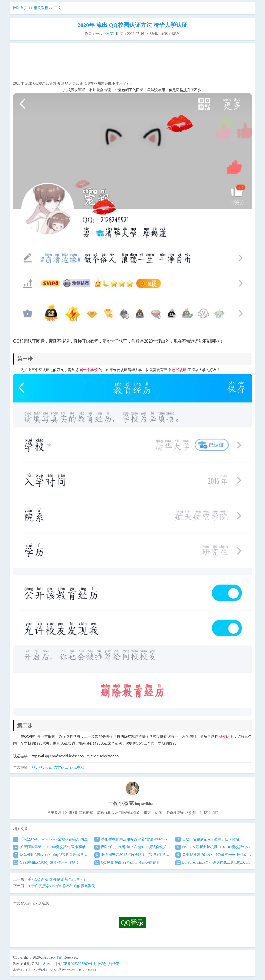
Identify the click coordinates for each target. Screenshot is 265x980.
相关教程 (41, 8)
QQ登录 (133, 923)
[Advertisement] (132, 64)
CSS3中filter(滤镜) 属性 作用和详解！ (46, 863)
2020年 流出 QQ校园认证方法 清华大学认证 (133, 25)
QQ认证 (46, 767)
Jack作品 (56, 957)
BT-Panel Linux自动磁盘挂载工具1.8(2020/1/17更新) (219, 863)
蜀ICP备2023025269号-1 (76, 964)
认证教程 (77, 767)
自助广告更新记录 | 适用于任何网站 (207, 839)
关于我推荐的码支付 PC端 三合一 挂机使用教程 (217, 855)
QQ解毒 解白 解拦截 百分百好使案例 (127, 863)
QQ (35, 767)
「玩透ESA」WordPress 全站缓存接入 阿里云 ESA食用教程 (63, 839)
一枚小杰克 (105, 34)
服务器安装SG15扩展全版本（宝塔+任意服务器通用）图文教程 (148, 855)
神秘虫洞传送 (109, 964)
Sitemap (49, 964)
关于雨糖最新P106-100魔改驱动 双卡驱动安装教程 (57, 847)
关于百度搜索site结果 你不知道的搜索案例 (61, 886)
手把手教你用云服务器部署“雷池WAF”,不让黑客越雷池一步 (145, 839)
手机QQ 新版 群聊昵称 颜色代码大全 (57, 879)
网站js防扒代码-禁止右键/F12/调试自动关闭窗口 (136, 847)
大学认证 (61, 767)
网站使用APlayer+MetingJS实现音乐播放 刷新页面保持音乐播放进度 (71, 855)
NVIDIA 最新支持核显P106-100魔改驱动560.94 (216, 847)
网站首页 (20, 8)
